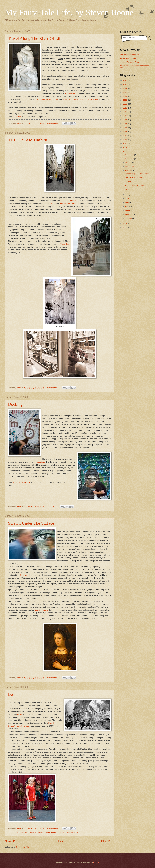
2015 (125, 124)
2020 (125, 104)
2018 (125, 112)
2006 (125, 227)
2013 (125, 132)
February (129, 214)
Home (60, 841)
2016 (125, 120)
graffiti (63, 832)
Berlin (13, 694)
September (130, 166)
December (130, 155)
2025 (125, 84)
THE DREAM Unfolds (28, 140)
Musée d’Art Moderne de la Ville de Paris (80, 99)
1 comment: (52, 506)
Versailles (65, 244)
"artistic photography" (22, 482)
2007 (125, 223)
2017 (125, 116)
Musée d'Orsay (52, 99)
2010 (125, 143)
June (127, 198)
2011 (125, 139)
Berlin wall (24, 575)
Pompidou (40, 99)
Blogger (96, 862)
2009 (125, 147)
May (127, 202)
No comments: (53, 123)
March (128, 210)
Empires (32, 832)
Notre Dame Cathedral (69, 204)
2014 (125, 128)
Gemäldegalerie (41, 610)
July (127, 195)
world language (73, 832)
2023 (125, 92)
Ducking (15, 404)
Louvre (53, 204)
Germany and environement (48, 832)
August (128, 170)
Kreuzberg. (41, 462)
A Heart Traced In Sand (130, 62)
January (129, 218)
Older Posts (108, 841)
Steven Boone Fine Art (129, 55)
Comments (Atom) (24, 847)
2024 (125, 88)
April (127, 206)
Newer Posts (12, 841)
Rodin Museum (71, 93)
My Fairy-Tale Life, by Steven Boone (69, 12)
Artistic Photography (128, 58)
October (129, 162)
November (130, 159)
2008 (125, 151)
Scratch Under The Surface (31, 523)
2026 (125, 80)
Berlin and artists (21, 832)
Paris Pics (17, 117)
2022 (125, 96)
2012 (125, 135)
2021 (125, 100)
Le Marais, (73, 201)
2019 (125, 108)
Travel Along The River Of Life (35, 38)
